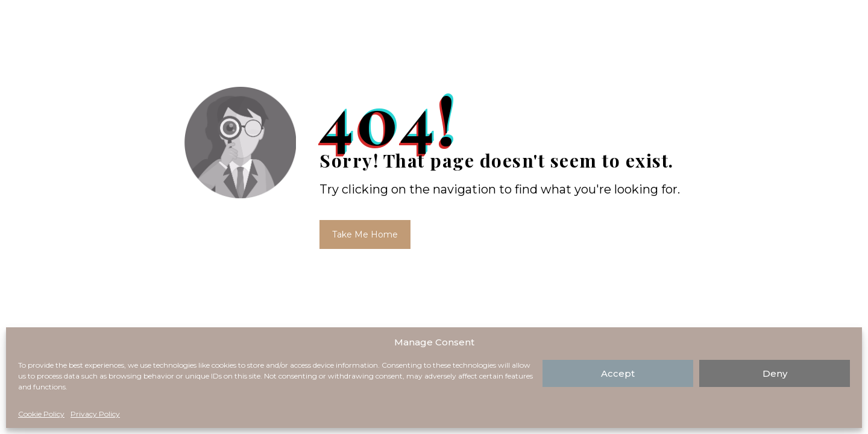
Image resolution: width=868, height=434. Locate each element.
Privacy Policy (95, 414)
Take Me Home (365, 234)
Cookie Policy (41, 414)
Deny (775, 373)
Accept (618, 373)
